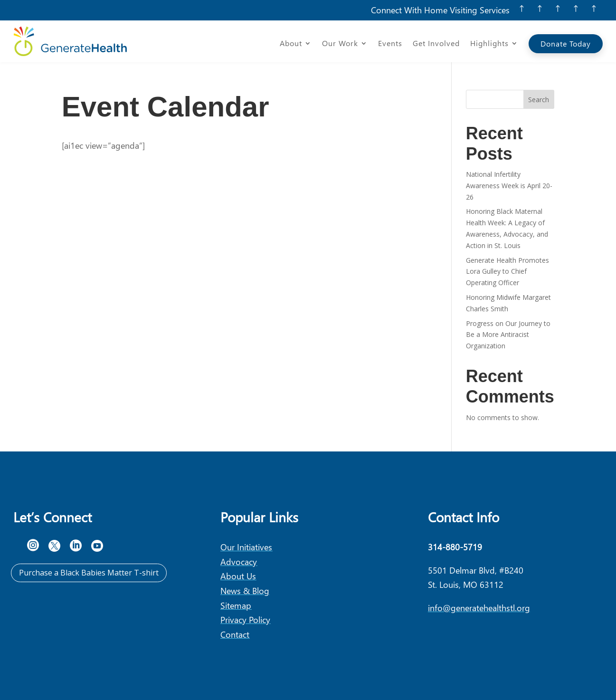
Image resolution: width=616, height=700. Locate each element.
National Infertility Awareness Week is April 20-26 (509, 186)
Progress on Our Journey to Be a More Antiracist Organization (508, 335)
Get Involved (436, 44)
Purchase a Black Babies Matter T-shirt (89, 573)
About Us (238, 576)
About (291, 44)
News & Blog (245, 590)
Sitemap (236, 605)
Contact (235, 634)
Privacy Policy (245, 619)
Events (390, 44)
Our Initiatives (246, 547)
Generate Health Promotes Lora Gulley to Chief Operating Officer (507, 272)
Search (539, 100)
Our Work (340, 44)
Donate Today (566, 43)
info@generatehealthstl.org (479, 608)
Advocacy (239, 561)
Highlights (489, 44)
